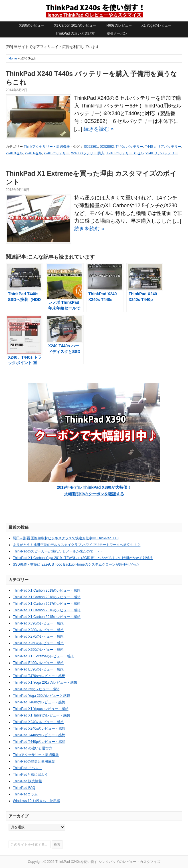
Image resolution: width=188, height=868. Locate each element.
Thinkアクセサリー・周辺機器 (47, 147)
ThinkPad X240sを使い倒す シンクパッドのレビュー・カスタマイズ (94, 11)
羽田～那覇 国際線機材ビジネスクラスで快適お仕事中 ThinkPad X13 (66, 538)
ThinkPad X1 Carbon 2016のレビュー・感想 (47, 610)
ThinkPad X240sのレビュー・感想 (39, 729)
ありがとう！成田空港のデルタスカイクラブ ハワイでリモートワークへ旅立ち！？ (77, 545)
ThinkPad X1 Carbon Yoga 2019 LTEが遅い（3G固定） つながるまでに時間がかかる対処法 (83, 558)
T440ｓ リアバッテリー (163, 147)
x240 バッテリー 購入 (88, 153)
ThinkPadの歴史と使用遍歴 (34, 761)
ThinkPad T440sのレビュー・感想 (39, 735)
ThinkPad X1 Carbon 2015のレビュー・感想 (47, 617)
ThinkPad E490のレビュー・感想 (38, 663)
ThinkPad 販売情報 (27, 781)
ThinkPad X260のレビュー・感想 (38, 643)
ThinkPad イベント (27, 768)
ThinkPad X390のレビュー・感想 (38, 623)
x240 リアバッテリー (162, 153)
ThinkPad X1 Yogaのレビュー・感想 (41, 709)
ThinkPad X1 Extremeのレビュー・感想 (43, 656)
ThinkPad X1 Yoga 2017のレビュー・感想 (45, 683)
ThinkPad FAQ (24, 788)
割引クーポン (117, 33)
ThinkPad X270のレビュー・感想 (38, 636)
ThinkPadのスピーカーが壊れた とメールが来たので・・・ (58, 551)
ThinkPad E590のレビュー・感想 (38, 669)
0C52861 (91, 147)
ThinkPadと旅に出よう (30, 775)
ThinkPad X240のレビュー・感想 (38, 722)
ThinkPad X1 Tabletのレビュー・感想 (41, 715)
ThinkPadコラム (25, 794)
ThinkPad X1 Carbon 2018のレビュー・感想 (47, 597)
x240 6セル (33, 153)
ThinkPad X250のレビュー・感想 (38, 650)
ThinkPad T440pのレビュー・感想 (39, 742)
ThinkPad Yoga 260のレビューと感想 (41, 696)
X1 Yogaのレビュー (156, 25)
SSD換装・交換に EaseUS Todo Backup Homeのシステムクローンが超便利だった (76, 564)
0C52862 (107, 147)
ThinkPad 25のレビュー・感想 (36, 689)
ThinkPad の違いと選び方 (75, 33)
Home (13, 58)
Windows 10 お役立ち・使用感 (36, 801)
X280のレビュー (32, 25)
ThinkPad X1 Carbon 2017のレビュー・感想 (47, 604)
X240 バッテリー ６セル (125, 153)
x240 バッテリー (56, 153)
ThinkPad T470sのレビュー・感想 (39, 676)
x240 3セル (14, 153)
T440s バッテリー (129, 147)
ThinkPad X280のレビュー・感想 (38, 630)
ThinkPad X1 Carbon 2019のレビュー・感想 (47, 590)
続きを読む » (99, 129)
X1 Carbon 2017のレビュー (75, 25)
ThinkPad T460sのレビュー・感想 (39, 702)
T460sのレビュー (118, 25)
